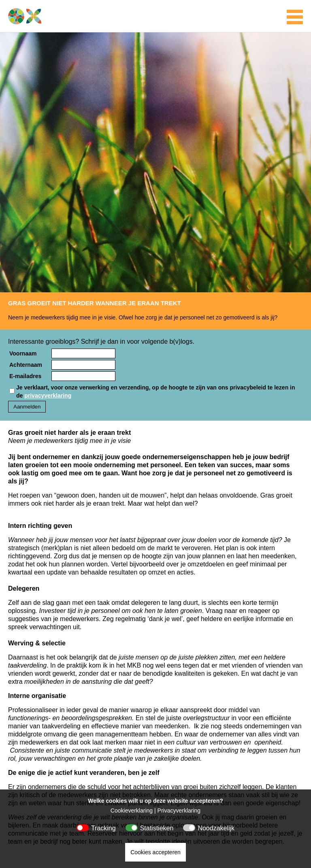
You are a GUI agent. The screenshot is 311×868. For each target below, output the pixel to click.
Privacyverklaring (179, 811)
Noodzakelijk (216, 828)
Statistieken (157, 828)
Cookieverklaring (132, 811)
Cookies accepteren (155, 852)
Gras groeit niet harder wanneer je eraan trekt (95, 303)
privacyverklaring (48, 396)
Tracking (103, 828)
